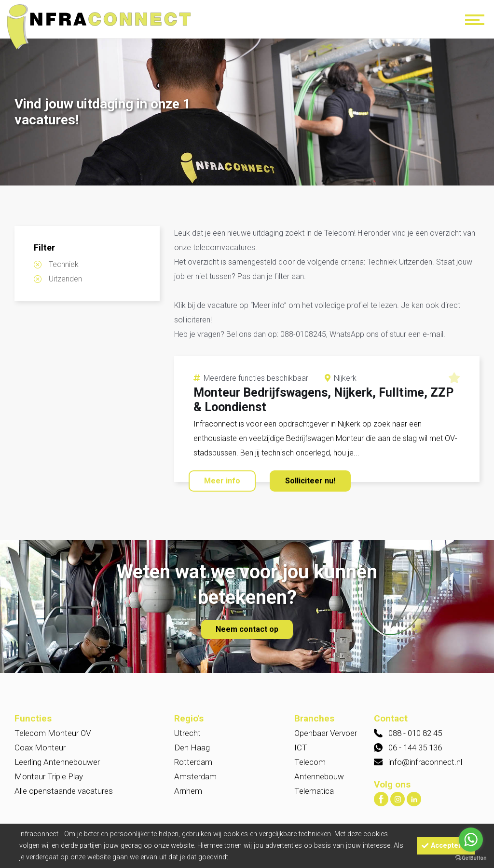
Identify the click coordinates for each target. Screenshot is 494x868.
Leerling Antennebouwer (57, 762)
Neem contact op (247, 629)
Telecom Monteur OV (53, 733)
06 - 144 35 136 (415, 748)
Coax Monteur (40, 748)
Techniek (64, 264)
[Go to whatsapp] (471, 840)
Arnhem (188, 791)
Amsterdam (195, 776)
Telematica (314, 791)
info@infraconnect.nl (425, 762)
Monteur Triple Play (49, 776)
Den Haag (192, 748)
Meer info (222, 481)
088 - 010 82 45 (415, 733)
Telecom (310, 762)
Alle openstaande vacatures (64, 791)
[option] (247, 113)
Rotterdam (193, 762)
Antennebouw (319, 776)
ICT (301, 748)
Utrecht (187, 733)
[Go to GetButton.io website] (471, 858)
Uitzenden (65, 279)
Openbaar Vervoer (326, 733)
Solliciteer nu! (310, 481)
